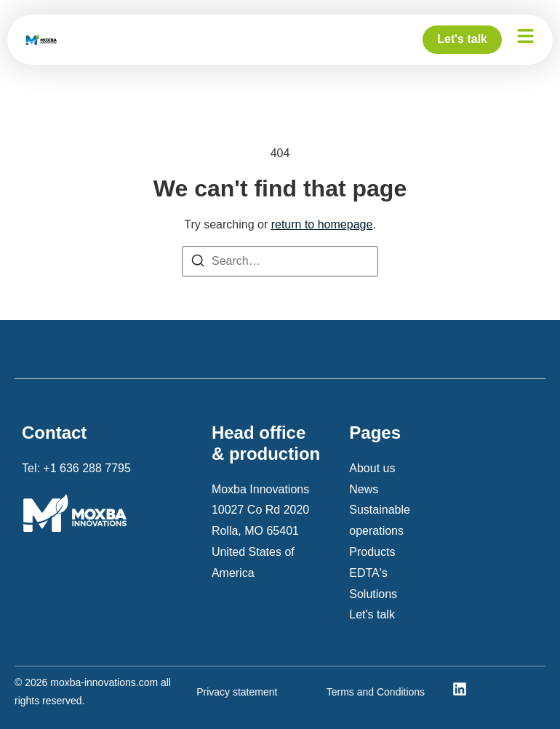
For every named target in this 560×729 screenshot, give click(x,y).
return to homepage (322, 224)
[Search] (198, 264)
